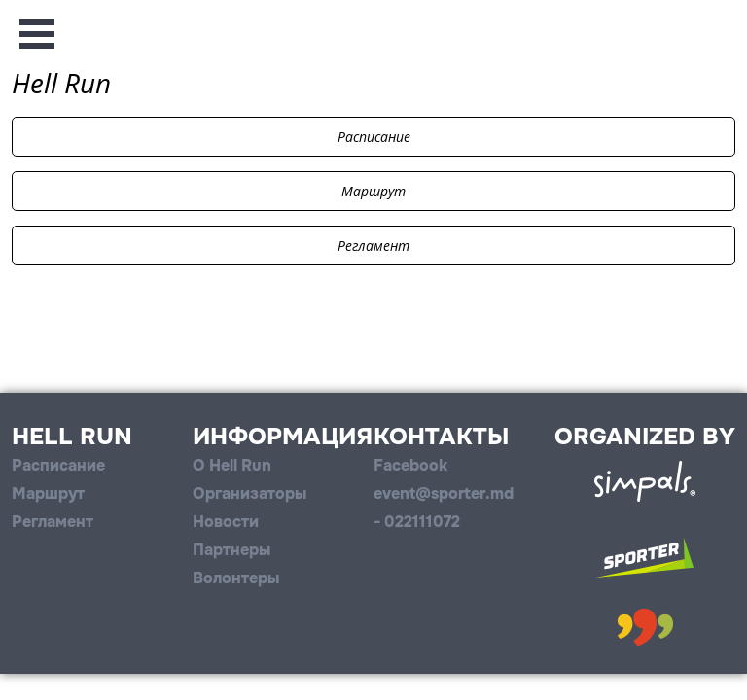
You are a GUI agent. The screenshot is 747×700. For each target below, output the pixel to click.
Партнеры (231, 550)
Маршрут (373, 191)
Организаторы (249, 493)
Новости (226, 522)
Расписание (374, 137)
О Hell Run (232, 465)
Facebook (410, 465)
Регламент (373, 245)
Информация (283, 437)
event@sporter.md (444, 493)
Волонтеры (236, 578)
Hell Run (72, 437)
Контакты (441, 437)
